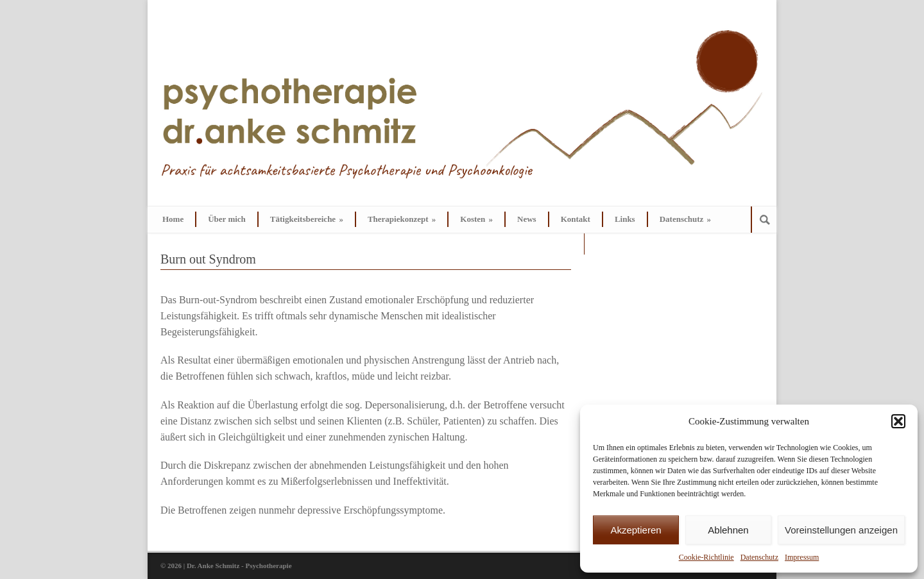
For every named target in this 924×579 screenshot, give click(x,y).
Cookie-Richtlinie (706, 557)
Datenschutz (759, 557)
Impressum (802, 557)
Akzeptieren (636, 530)
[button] (898, 421)
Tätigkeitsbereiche (307, 219)
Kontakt (576, 219)
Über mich (227, 219)
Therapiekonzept (402, 219)
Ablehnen (728, 530)
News (527, 219)
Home (173, 219)
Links (625, 219)
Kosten (476, 219)
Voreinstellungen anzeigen (841, 530)
